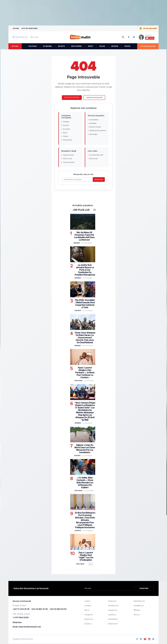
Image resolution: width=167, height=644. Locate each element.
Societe (78, 311)
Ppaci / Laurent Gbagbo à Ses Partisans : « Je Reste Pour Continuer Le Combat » (85, 373)
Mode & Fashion (95, 127)
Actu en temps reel (30, 28)
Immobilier (93, 123)
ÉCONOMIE (47, 46)
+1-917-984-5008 (21, 618)
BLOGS (102, 46)
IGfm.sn (87, 610)
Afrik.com (137, 615)
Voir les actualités (94, 98)
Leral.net (87, 601)
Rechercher (99, 179)
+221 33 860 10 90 (39, 609)
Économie (67, 129)
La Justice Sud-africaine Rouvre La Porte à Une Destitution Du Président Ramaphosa (85, 270)
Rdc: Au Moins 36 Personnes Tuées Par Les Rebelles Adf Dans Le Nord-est (84, 236)
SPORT (91, 46)
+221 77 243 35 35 (21, 609)
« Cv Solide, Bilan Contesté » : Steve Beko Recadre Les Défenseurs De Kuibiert (85, 483)
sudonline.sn (112, 615)
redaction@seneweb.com (30, 627)
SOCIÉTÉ (61, 46)
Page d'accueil (68, 155)
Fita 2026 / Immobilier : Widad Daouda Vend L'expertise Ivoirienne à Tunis (85, 304)
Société (66, 125)
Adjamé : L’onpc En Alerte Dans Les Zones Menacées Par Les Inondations (85, 449)
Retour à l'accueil (72, 97)
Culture (66, 136)
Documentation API (96, 155)
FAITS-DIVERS (76, 46)
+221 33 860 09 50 (58, 609)
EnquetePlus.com (139, 601)
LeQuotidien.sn (113, 619)
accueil (15, 46)
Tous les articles (69, 162)
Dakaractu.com (113, 624)
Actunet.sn (88, 624)
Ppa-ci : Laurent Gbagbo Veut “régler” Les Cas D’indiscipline (86, 556)
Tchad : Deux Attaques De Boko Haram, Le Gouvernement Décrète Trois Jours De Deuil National (85, 338)
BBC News (137, 610)
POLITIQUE (33, 46)
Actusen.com (89, 619)
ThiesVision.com (113, 606)
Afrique (77, 243)
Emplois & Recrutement (98, 131)
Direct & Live (68, 159)
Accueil (16, 28)
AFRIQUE (115, 46)
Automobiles (94, 120)
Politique (66, 122)
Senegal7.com (113, 610)
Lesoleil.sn (88, 606)
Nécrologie (93, 134)
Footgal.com (89, 615)
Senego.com (112, 601)
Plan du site (94, 159)
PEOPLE (127, 46)
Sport (65, 133)
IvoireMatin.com (139, 606)
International (68, 140)
